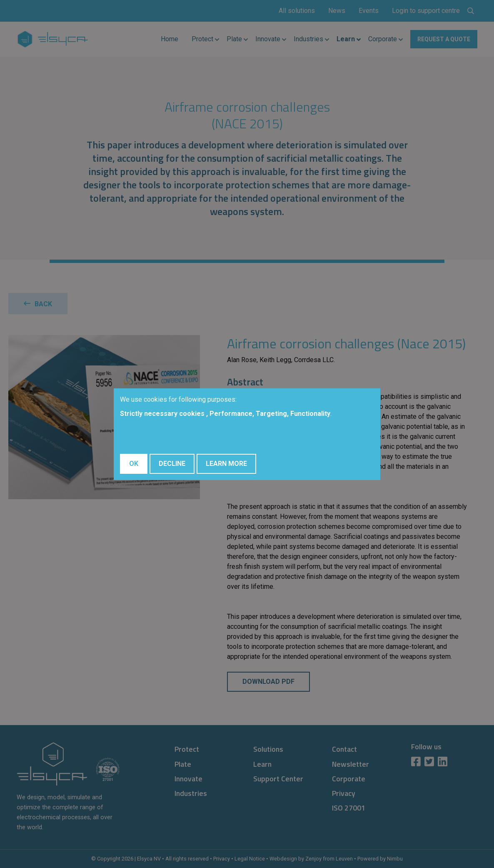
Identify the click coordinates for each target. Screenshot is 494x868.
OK (134, 464)
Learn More (226, 464)
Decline (172, 464)
